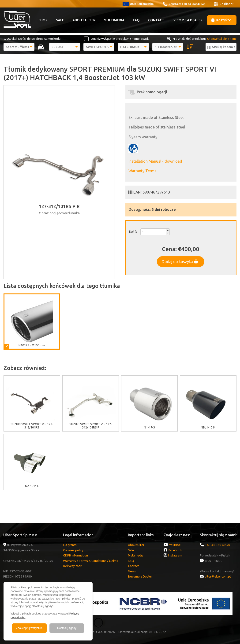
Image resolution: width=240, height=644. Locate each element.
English (224, 4)
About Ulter (84, 20)
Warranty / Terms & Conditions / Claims (91, 561)
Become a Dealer (187, 20)
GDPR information (75, 555)
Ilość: (133, 232)
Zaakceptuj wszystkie (29, 628)
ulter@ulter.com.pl (218, 576)
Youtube (175, 545)
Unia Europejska (138, 4)
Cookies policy (73, 550)
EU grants (70, 545)
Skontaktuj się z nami (222, 39)
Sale (60, 20)
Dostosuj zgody (67, 628)
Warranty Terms (142, 171)
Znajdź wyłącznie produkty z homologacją (120, 39)
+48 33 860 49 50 (193, 4)
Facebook (175, 550)
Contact (156, 20)
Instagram (175, 555)
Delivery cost (72, 566)
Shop (43, 20)
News (132, 571)
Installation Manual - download (155, 161)
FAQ (136, 20)
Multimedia (114, 20)
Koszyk (221, 20)
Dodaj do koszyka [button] (180, 262)
